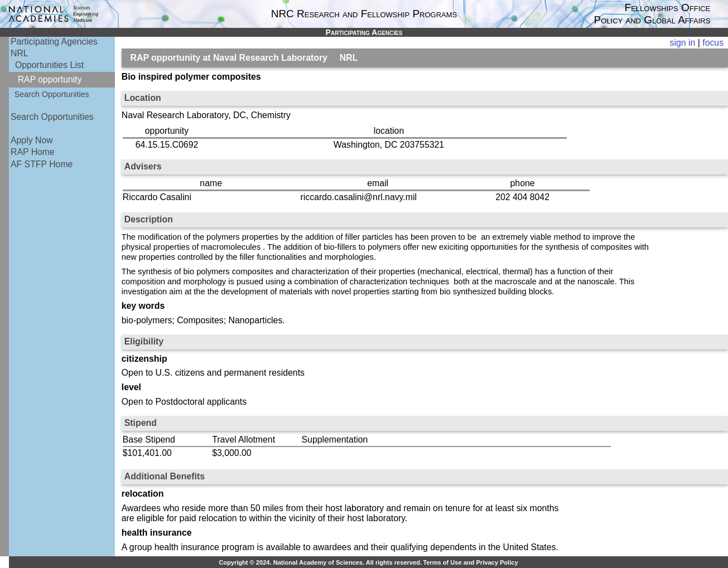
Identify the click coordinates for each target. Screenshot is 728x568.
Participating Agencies (54, 42)
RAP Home (33, 152)
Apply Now (32, 140)
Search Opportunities (52, 94)
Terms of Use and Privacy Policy (470, 562)
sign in (683, 43)
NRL (20, 53)
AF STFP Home (42, 164)
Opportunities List (49, 65)
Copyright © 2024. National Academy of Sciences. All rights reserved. (320, 562)
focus (713, 43)
